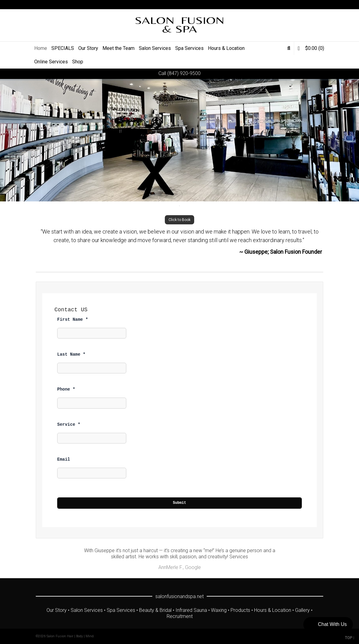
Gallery (302, 610)
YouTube (305, 5)
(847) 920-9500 (184, 73)
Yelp (323, 5)
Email (64, 459)
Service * (69, 425)
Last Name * (71, 354)
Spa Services (121, 610)
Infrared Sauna (191, 610)
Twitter (287, 5)
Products (240, 610)
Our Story (57, 610)
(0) (311, 48)
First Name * (73, 320)
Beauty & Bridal (155, 610)
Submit (179, 503)
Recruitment (180, 616)
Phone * (66, 389)
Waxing (219, 610)
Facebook (296, 5)
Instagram (314, 5)
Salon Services (87, 610)
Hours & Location (273, 610)
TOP (350, 638)
